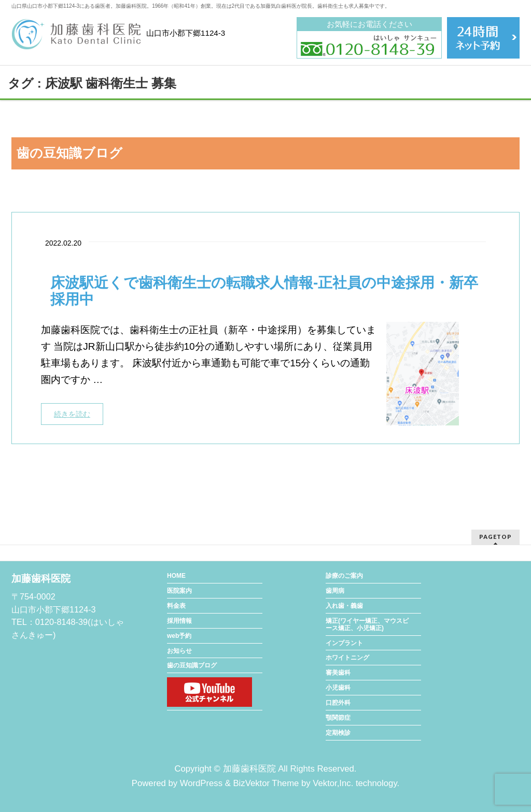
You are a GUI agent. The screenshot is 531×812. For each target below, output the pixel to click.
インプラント (344, 643)
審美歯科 (338, 673)
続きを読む (72, 414)
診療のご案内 (344, 576)
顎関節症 (338, 718)
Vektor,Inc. (333, 783)
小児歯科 (338, 688)
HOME (176, 576)
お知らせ (179, 651)
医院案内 (179, 591)
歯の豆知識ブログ (192, 665)
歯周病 (335, 591)
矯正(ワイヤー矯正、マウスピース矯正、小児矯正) (367, 624)
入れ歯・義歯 (344, 606)
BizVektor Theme (266, 783)
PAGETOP (495, 537)
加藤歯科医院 (249, 769)
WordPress (201, 783)
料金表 (176, 606)
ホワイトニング (347, 658)
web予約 (179, 636)
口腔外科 (338, 703)
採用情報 (179, 621)
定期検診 (338, 733)
